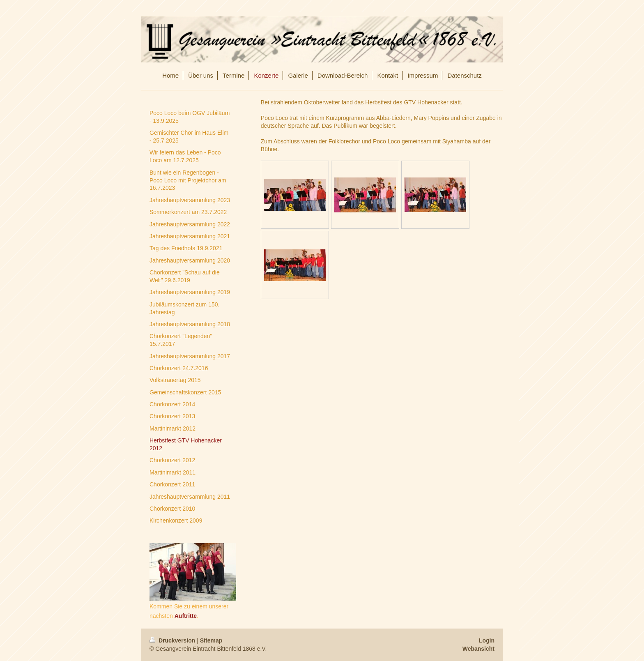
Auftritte (186, 616)
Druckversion (173, 640)
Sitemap (211, 640)
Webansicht (478, 649)
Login (487, 640)
